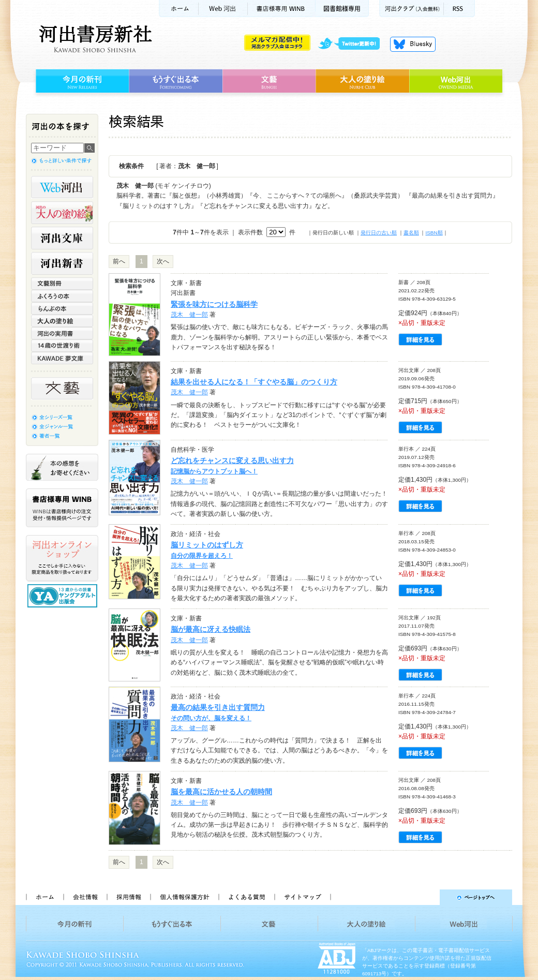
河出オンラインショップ (62, 558)
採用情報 (128, 897)
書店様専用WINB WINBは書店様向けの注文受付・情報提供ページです (62, 508)
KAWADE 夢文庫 (62, 358)
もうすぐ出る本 (176, 81)
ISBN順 (434, 233)
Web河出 (223, 9)
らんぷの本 (62, 308)
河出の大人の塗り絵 (62, 213)
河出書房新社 (94, 39)
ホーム (178, 9)
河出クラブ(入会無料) (412, 9)
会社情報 (85, 897)
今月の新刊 (81, 81)
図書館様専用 (342, 9)
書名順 (411, 233)
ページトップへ (426, 897)
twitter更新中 (353, 44)
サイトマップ (303, 897)
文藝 (269, 81)
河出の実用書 (62, 333)
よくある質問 (246, 897)
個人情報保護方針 (184, 897)
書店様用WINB (282, 9)
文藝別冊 (62, 284)
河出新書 (62, 263)
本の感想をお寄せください (62, 467)
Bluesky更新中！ (413, 44)
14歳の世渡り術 (62, 346)
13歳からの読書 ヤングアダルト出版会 (64, 596)
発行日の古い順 (379, 233)
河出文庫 (62, 238)
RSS (459, 9)
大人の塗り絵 (362, 81)
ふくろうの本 (62, 296)
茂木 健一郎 (189, 315)
